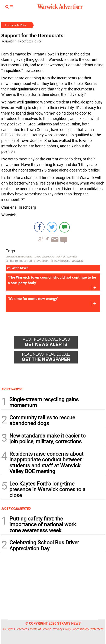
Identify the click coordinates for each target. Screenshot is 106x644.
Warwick (8, 41)
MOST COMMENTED (16, 508)
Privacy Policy (62, 629)
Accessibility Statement (88, 629)
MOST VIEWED (12, 389)
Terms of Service (40, 629)
